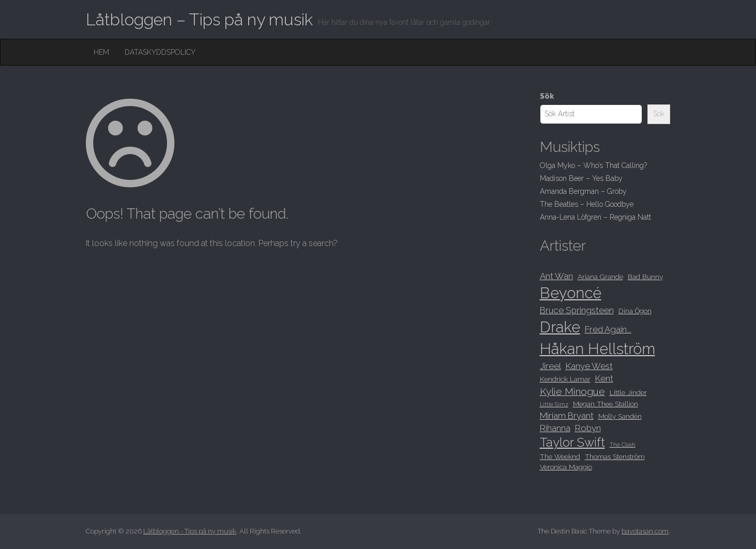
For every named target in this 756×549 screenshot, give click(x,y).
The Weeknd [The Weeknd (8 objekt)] (560, 456)
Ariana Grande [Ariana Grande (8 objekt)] (600, 277)
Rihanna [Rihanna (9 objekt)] (555, 428)
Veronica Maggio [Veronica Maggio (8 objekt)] (566, 467)
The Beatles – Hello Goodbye (587, 204)
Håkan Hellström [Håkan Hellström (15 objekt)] (598, 349)
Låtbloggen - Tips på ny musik (190, 531)
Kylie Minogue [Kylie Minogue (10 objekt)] (572, 392)
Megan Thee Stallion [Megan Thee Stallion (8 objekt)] (606, 404)
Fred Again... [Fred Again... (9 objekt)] (608, 329)
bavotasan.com (645, 531)
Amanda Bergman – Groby (583, 191)
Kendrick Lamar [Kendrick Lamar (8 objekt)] (565, 379)
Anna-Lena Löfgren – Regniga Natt (595, 217)
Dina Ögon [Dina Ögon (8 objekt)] (635, 311)
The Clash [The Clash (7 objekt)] (623, 445)
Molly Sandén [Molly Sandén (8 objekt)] (620, 416)
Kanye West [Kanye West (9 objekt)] (589, 366)
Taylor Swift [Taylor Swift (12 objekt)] (572, 443)
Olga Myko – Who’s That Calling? (593, 165)
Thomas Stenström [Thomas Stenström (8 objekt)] (615, 456)
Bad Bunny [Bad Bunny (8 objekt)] (645, 277)
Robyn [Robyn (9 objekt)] (588, 428)
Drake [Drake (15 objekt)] (560, 327)
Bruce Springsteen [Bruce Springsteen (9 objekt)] (577, 310)
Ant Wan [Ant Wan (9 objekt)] (556, 276)
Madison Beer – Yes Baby (581, 178)
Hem (101, 52)
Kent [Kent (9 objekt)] (604, 378)
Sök (547, 96)
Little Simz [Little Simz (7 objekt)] (554, 404)
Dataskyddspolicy (160, 52)
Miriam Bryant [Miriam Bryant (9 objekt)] (567, 416)
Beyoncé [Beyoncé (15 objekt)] (571, 293)
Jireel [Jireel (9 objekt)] (550, 366)
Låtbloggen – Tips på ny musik (199, 19)
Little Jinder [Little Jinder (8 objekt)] (628, 392)
